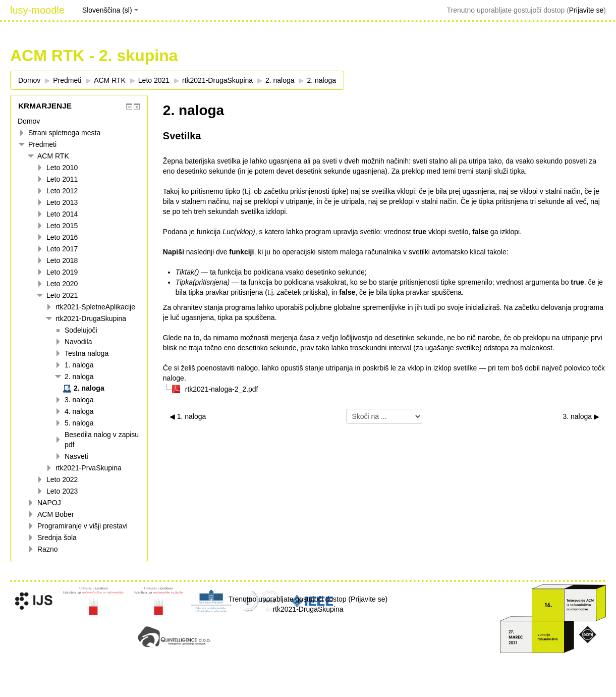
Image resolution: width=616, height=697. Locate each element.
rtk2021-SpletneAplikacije (95, 307)
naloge (174, 378)
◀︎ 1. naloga (188, 416)
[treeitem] (79, 121)
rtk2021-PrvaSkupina (89, 468)
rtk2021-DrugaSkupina (91, 318)
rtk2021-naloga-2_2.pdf (222, 389)
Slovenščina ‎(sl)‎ (110, 10)
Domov (29, 121)
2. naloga (280, 80)
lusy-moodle (37, 10)
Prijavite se (586, 10)
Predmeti (42, 144)
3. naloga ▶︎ (581, 416)
